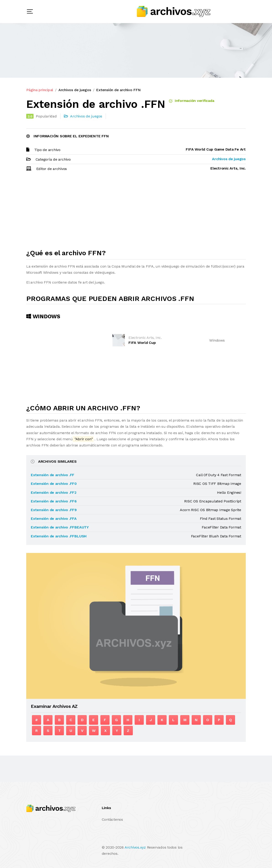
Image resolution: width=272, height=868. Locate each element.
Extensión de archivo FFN (118, 90)
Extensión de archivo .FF (53, 475)
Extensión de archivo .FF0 (54, 484)
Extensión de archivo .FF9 (54, 510)
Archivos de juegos (75, 90)
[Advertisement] (136, 212)
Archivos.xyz (135, 847)
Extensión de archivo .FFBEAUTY (60, 527)
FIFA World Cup (142, 343)
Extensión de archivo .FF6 (54, 501)
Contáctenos (112, 819)
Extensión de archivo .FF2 (54, 492)
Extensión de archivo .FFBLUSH (59, 536)
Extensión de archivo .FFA (54, 519)
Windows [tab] (43, 316)
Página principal (40, 90)
